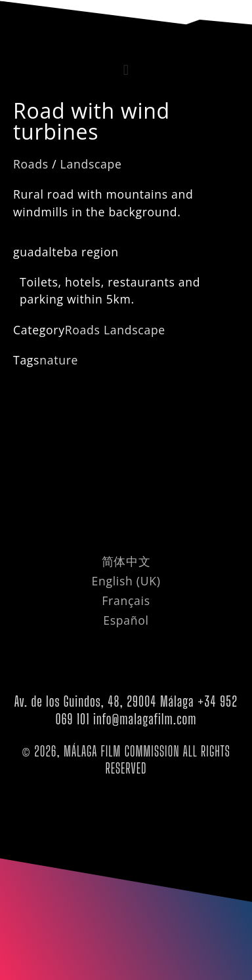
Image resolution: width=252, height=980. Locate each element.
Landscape (91, 164)
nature (59, 360)
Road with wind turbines (92, 121)
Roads (31, 164)
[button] (126, 70)
